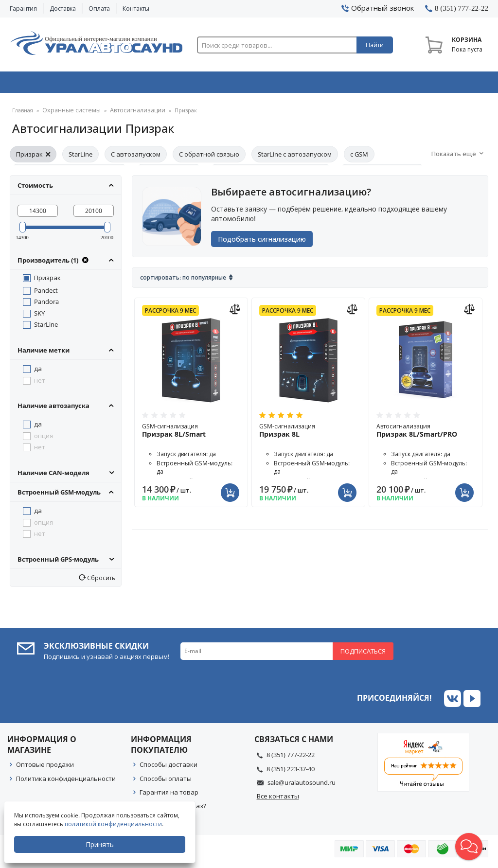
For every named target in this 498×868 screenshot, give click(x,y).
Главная (23, 114)
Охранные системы (154, 84)
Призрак (33, 158)
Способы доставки (169, 768)
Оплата (99, 9)
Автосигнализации (129, 114)
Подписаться (363, 655)
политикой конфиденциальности (114, 824)
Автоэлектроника (251, 84)
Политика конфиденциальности (66, 782)
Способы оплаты (166, 782)
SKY (39, 317)
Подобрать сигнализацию (265, 244)
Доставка (63, 9)
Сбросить (100, 581)
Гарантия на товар (169, 796)
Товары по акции (444, 84)
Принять (101, 844)
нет (40, 384)
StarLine (80, 158)
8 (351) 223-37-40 (291, 772)
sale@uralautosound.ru (302, 786)
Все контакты (278, 799)
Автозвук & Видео (57, 84)
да (38, 372)
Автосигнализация (426, 437)
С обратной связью (209, 158)
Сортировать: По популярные (183, 284)
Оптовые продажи (45, 768)
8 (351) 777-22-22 (291, 758)
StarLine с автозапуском (295, 158)
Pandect (46, 294)
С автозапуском (136, 158)
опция (44, 439)
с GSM (359, 158)
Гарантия (23, 9)
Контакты (136, 9)
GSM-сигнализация (191, 437)
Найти (375, 45)
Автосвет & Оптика (348, 84)
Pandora (46, 305)
